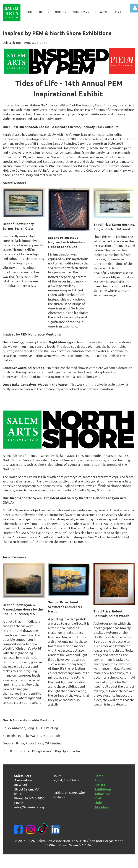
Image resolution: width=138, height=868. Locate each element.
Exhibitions (103, 789)
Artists (100, 785)
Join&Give (102, 794)
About (100, 780)
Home (99, 776)
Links (98, 803)
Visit (98, 798)
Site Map (101, 807)
